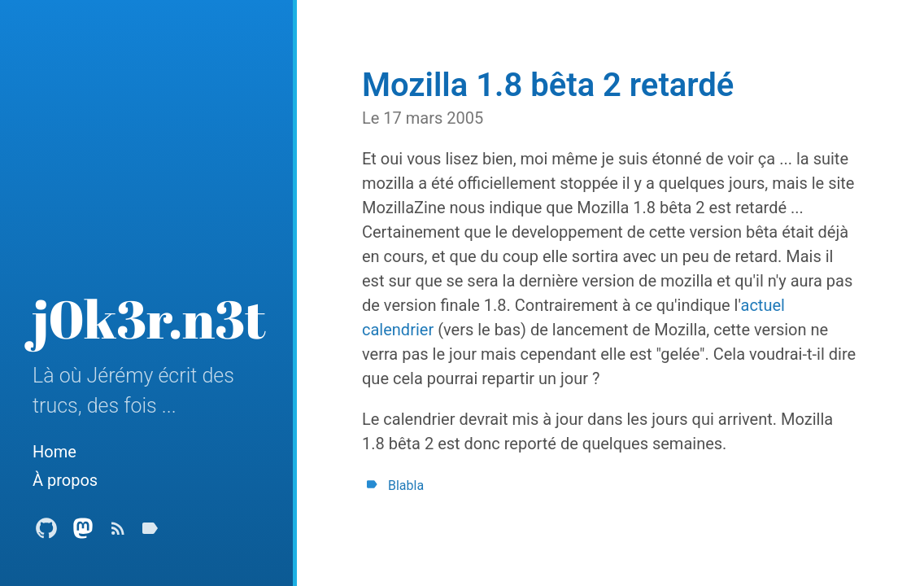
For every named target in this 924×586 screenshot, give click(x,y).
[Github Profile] (46, 533)
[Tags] (150, 533)
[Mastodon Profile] (83, 533)
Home (54, 452)
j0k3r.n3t (149, 318)
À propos (65, 480)
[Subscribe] (118, 533)
